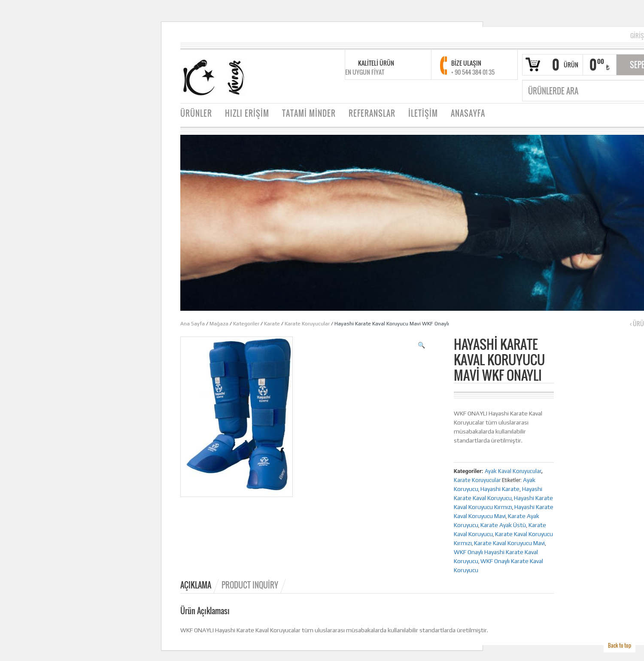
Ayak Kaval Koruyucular (513, 471)
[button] (421, 345)
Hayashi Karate (500, 489)
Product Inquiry (250, 585)
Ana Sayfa (193, 324)
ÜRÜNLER (196, 113)
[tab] (200, 585)
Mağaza (219, 324)
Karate (272, 324)
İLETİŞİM (423, 113)
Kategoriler (246, 324)
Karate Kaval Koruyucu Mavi (509, 543)
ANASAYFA (468, 113)
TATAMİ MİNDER (309, 113)
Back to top (620, 645)
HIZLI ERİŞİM (247, 113)
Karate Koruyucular (307, 324)
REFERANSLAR (372, 113)
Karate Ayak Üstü (503, 525)
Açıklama (196, 585)
